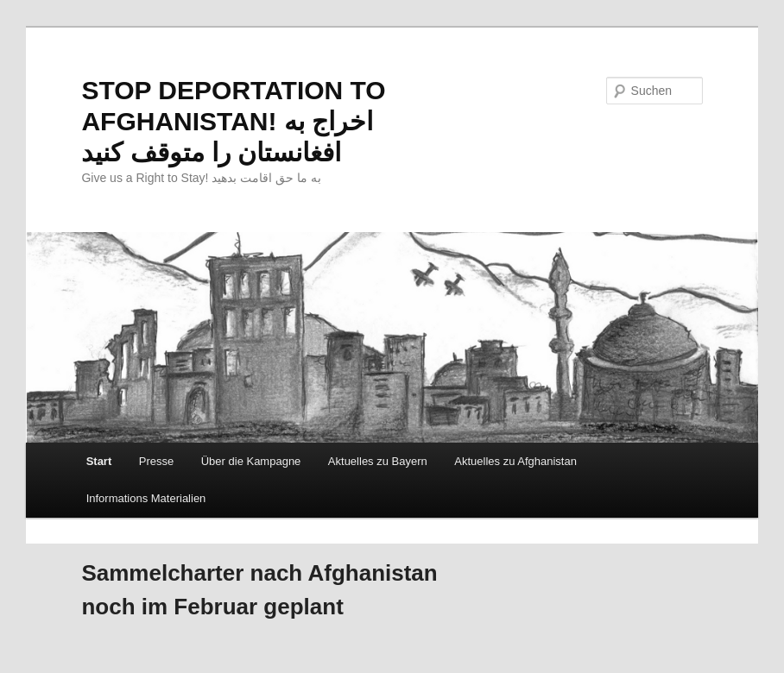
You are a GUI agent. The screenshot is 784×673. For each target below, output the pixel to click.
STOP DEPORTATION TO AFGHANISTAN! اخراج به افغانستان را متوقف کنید (233, 121)
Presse (156, 461)
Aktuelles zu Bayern (378, 461)
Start (99, 461)
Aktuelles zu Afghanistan (515, 461)
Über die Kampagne (251, 461)
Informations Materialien (146, 498)
